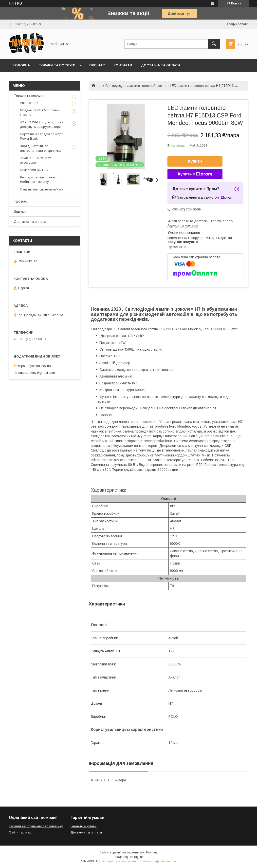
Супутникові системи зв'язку (42, 189)
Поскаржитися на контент (119, 861)
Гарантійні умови (83, 826)
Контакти (123, 65)
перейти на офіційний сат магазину (36, 826)
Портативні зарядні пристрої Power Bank (42, 136)
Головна (22, 65)
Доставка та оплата (161, 65)
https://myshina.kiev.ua (34, 366)
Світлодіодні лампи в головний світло (136, 86)
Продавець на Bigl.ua (128, 857)
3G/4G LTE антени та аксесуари (36, 160)
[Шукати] (214, 44)
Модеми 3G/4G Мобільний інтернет (40, 112)
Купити (195, 161)
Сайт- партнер (20, 832)
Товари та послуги (57, 65)
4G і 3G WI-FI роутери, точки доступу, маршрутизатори (42, 124)
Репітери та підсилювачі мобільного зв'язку (39, 179)
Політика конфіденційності (157, 861)
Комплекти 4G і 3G (34, 170)
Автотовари (29, 103)
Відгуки (20, 211)
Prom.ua (152, 852)
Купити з (195, 174)
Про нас (97, 65)
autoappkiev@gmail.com (37, 373)
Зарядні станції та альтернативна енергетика (40, 148)
